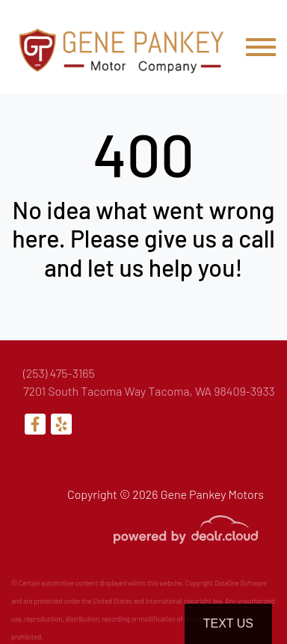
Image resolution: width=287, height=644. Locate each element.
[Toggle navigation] (261, 47)
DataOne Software (241, 583)
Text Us (228, 623)
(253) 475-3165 (59, 373)
